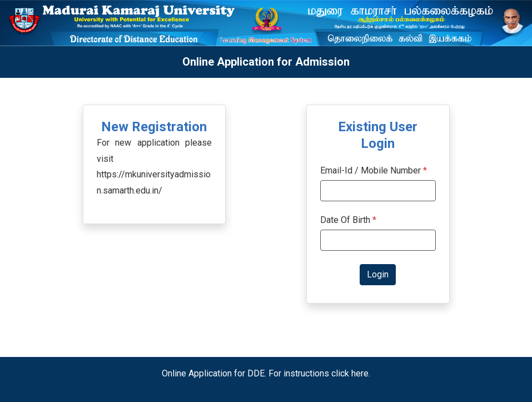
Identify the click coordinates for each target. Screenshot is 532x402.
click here (350, 373)
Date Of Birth (348, 220)
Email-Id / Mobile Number (371, 170)
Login (378, 274)
